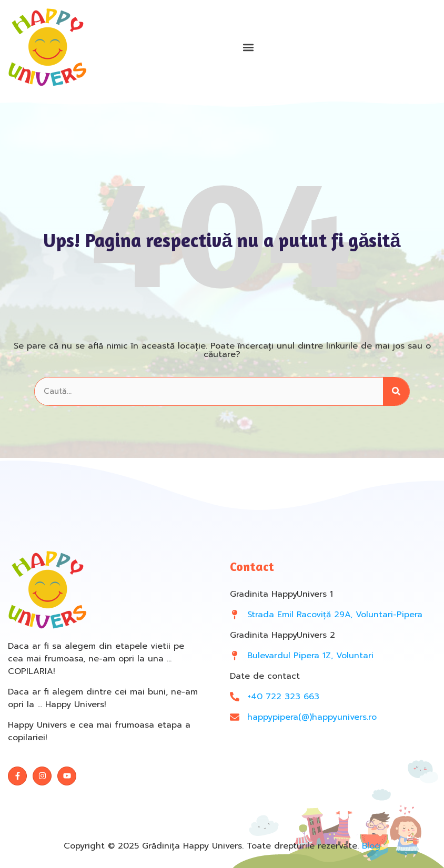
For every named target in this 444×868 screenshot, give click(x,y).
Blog (371, 846)
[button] (248, 48)
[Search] (396, 391)
